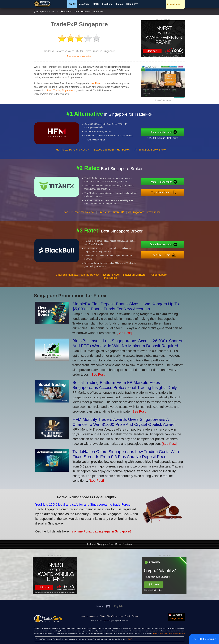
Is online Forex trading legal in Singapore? (97, 530)
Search (128, 616)
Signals (119, 4)
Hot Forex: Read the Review (73, 152)
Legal (121, 616)
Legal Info (107, 4)
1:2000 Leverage (204, 639)
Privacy (102, 616)
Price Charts (175, 4)
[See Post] (124, 333)
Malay (100, 606)
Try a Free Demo (164, 192)
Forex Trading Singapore (60, 90)
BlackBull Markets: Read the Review (77, 278)
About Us (84, 616)
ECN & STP (132, 4)
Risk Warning (112, 616)
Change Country (176, 618)
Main (54, 12)
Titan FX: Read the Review (78, 215)
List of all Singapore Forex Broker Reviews (109, 544)
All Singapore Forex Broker (151, 152)
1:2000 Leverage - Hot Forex (165, 138)
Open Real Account (164, 132)
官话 (108, 606)
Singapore (41, 12)
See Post (131, 639)
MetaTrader (85, 4)
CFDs (96, 4)
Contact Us (94, 616)
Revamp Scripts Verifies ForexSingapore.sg (169, 634)
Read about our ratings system (79, 56)
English (66, 12)
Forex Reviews (82, 12)
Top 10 (72, 4)
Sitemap (135, 616)
